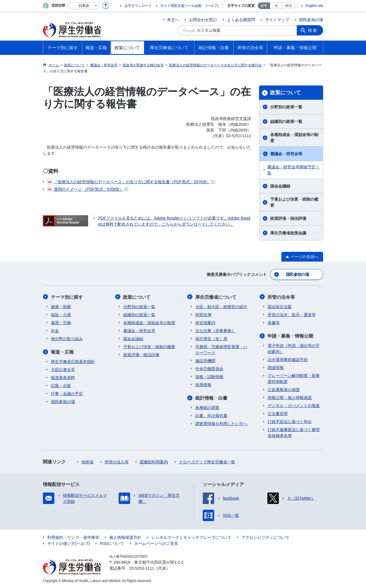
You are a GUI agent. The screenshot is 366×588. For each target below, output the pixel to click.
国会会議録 (280, 186)
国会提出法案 (280, 306)
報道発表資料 (63, 377)
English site (314, 6)
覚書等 (274, 322)
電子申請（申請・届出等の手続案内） (294, 348)
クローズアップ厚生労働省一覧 (207, 462)
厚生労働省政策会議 (288, 233)
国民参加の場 (311, 20)
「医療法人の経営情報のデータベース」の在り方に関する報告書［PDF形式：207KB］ (131, 182)
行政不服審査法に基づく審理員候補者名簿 (294, 432)
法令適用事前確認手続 (288, 359)
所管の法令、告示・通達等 (292, 314)
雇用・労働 (61, 322)
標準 (264, 6)
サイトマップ (277, 20)
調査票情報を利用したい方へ (221, 423)
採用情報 (203, 384)
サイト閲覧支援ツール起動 (181, 6)
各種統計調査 (207, 407)
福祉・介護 (61, 314)
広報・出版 (61, 385)
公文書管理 (278, 413)
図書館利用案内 (154, 462)
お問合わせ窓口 (203, 20)
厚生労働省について (216, 297)
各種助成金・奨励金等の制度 (294, 138)
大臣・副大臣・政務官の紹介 (221, 306)
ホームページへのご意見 (156, 543)
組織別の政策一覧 (286, 121)
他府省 (87, 462)
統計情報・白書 (211, 398)
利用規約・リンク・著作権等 (73, 537)
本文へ (173, 20)
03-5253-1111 (142, 568)
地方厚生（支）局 (211, 338)
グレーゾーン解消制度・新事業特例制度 (294, 378)
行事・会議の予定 (67, 393)
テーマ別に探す (67, 297)
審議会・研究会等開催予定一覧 (293, 170)
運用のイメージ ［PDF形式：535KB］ (88, 189)
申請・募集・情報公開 (291, 336)
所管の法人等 (117, 462)
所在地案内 (205, 322)
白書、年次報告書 (211, 415)
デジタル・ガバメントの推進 (294, 405)
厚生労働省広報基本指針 (73, 361)
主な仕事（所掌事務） (215, 330)
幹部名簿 (203, 314)
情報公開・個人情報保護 (290, 397)
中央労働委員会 (209, 368)
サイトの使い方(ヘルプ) (68, 543)
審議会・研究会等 (286, 154)
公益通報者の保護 (284, 389)
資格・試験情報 (209, 376)
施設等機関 (205, 360)
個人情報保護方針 (125, 537)
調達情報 (276, 367)
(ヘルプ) (212, 6)
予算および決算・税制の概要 (294, 202)
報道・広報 (62, 352)
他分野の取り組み (67, 338)
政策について (285, 93)
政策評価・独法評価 (288, 218)
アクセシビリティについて (265, 537)
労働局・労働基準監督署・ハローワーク (221, 349)
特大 (289, 6)
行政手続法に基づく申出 (290, 421)
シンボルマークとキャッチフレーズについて (191, 537)
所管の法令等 (281, 297)
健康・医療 (61, 306)
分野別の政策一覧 (286, 107)
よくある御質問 (241, 20)
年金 (55, 330)
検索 (313, 30)
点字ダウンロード (138, 6)
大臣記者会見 (63, 369)
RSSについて (112, 543)
